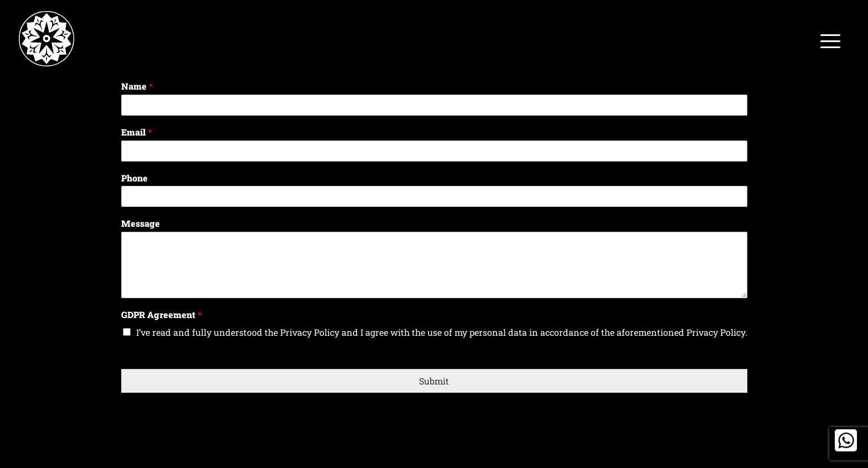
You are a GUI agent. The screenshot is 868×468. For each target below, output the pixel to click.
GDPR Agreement (161, 315)
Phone (135, 178)
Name (137, 86)
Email (136, 132)
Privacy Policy (310, 332)
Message (141, 223)
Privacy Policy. (717, 332)
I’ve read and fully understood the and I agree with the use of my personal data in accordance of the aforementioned (442, 332)
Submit (434, 381)
